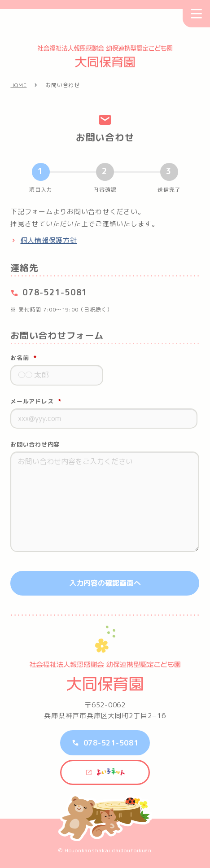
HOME (18, 85)
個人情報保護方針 (49, 240)
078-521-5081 (55, 292)
